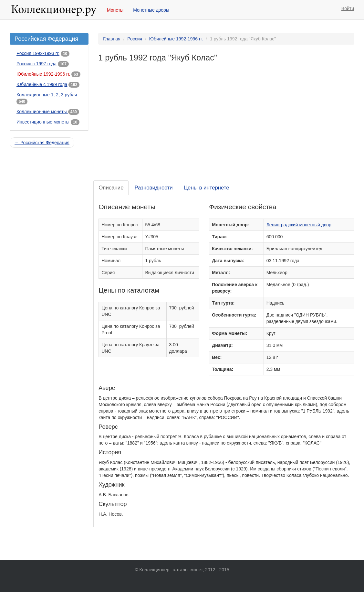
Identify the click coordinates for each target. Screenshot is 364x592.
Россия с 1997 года (36, 64)
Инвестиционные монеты (43, 122)
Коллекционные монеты (42, 112)
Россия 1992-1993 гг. (38, 53)
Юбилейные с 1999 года (42, 84)
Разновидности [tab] (153, 188)
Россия (135, 39)
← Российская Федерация (42, 143)
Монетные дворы (151, 10)
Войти (348, 8)
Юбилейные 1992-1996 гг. (43, 74)
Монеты (115, 10)
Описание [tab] (111, 188)
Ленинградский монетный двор (299, 225)
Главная (112, 39)
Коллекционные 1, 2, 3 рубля (47, 95)
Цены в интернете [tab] (207, 188)
